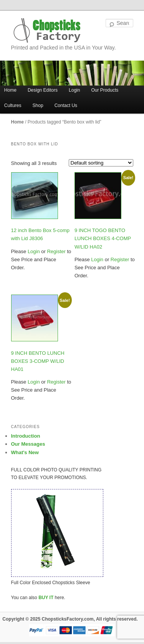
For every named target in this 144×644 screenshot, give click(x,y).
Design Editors (43, 90)
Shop (38, 105)
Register (56, 251)
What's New (25, 452)
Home (17, 122)
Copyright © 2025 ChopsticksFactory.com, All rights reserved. (70, 619)
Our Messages (28, 444)
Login (74, 90)
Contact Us (66, 105)
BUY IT (46, 598)
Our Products (105, 90)
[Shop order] (101, 163)
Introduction (26, 436)
